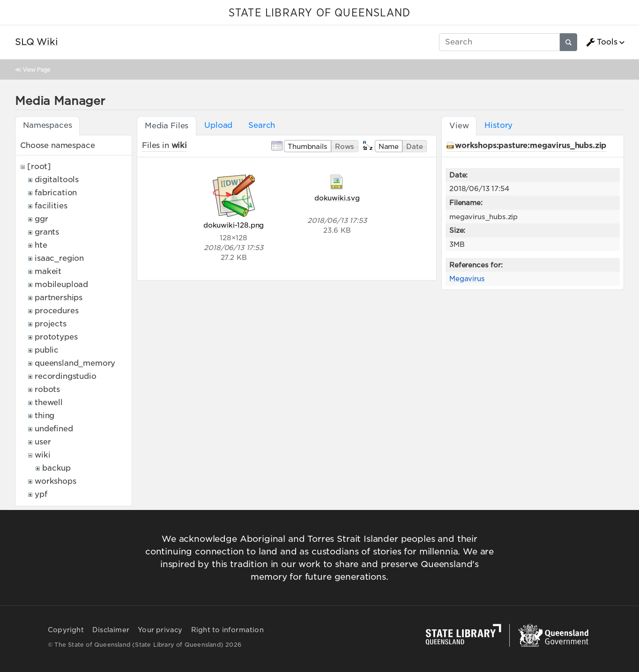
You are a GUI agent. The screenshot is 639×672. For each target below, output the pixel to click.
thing (45, 416)
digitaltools (57, 180)
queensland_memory (75, 363)
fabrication (56, 193)
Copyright (66, 630)
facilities (51, 206)
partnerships (59, 298)
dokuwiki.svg (337, 198)
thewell (49, 402)
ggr (41, 219)
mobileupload (61, 284)
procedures (56, 311)
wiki (42, 455)
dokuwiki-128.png (234, 225)
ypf (41, 494)
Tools (602, 42)
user (43, 442)
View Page (37, 70)
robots (47, 389)
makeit (48, 271)
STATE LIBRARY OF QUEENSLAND (319, 13)
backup (56, 468)
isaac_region (59, 258)
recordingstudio (66, 376)
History (498, 125)
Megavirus (467, 278)
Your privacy (160, 630)
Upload (218, 125)
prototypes (56, 337)
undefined (54, 429)
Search (262, 125)
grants (47, 232)
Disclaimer (111, 630)
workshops (56, 481)
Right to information (227, 630)
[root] (39, 166)
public (47, 350)
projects (51, 324)
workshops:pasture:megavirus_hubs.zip (531, 145)
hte (41, 245)
